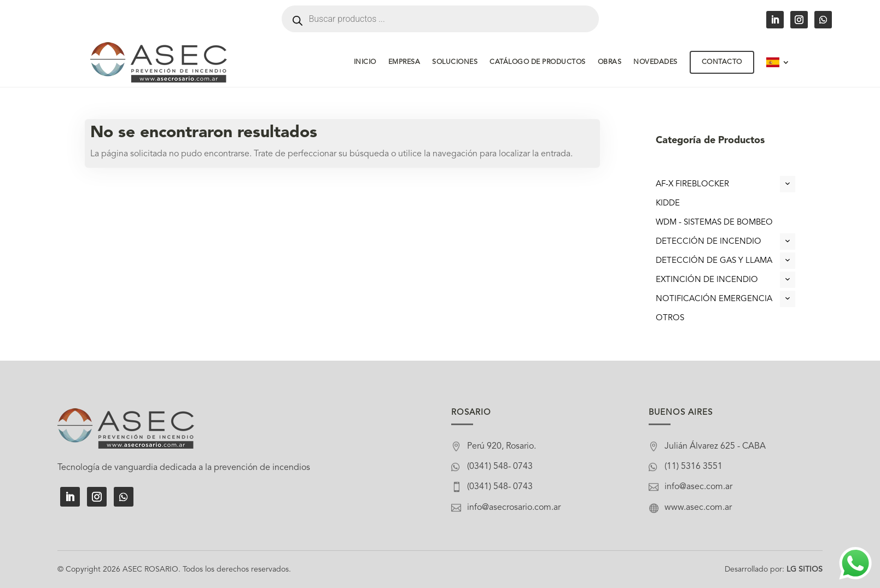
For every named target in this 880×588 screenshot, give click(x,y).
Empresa (404, 62)
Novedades (655, 62)
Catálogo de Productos (538, 62)
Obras (610, 62)
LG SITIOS (805, 569)
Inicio (365, 62)
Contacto (722, 62)
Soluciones (455, 62)
